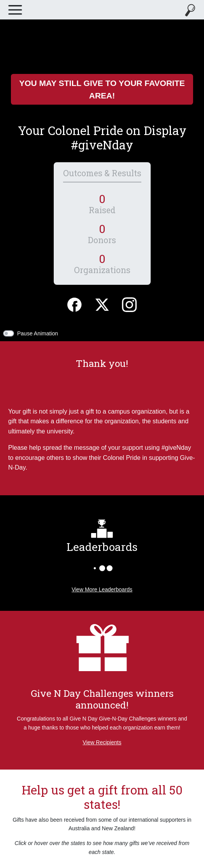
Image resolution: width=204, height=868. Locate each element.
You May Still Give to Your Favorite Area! (102, 89)
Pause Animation (38, 333)
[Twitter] (102, 303)
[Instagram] (129, 303)
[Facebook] (74, 303)
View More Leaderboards (102, 589)
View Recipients (102, 742)
